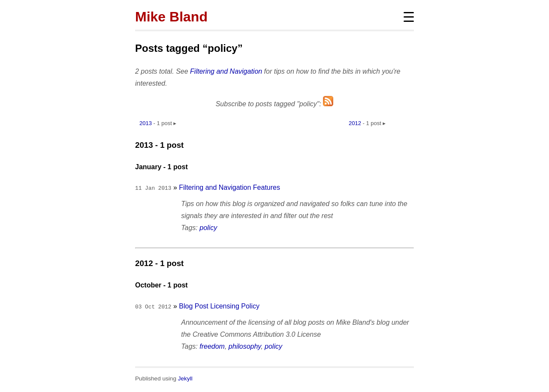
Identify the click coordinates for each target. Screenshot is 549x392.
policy (208, 227)
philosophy (245, 345)
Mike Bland (171, 17)
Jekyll (185, 377)
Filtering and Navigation (226, 71)
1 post (164, 123)
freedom (212, 345)
